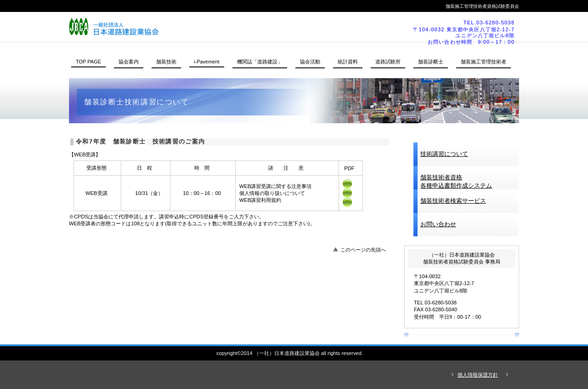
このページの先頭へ (363, 250)
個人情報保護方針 (478, 375)
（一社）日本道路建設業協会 (195, 27)
